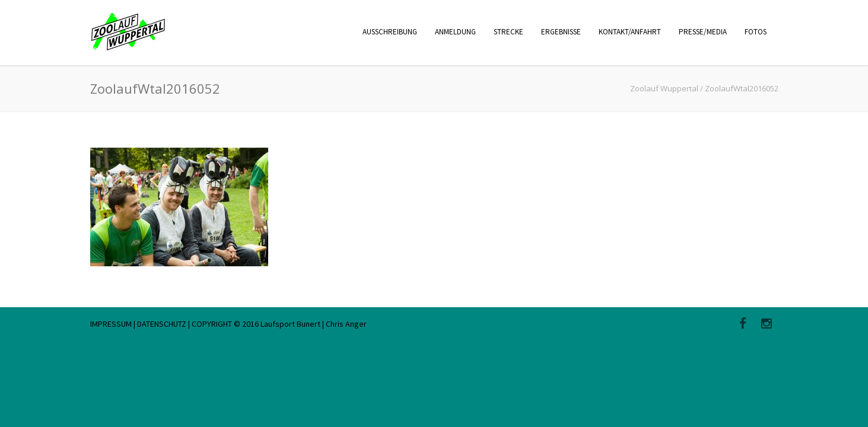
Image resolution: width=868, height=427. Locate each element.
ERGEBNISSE (561, 32)
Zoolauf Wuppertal (664, 88)
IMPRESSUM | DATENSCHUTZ (139, 324)
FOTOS (756, 32)
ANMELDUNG (455, 32)
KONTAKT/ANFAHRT (630, 32)
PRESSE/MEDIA (703, 32)
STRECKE (508, 32)
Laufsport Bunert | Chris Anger (314, 324)
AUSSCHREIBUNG (390, 32)
